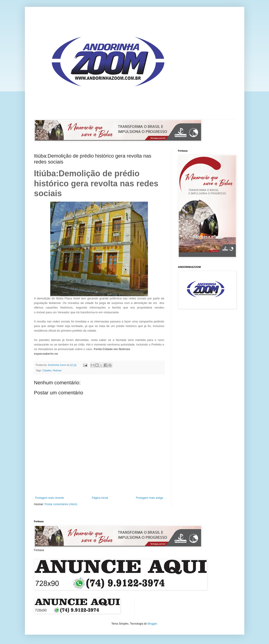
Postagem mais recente (50, 498)
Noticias (57, 370)
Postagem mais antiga (150, 498)
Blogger (152, 624)
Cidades (47, 370)
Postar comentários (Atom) (61, 504)
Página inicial (100, 498)
